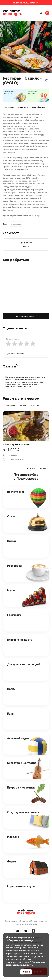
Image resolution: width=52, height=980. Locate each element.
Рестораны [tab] (10, 406)
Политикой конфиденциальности (25, 963)
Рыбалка (13, 837)
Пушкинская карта (20, 640)
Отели (11, 516)
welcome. (26, 912)
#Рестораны (16, 224)
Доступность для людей (24, 664)
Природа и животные (21, 788)
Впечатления (16, 492)
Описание (9, 107)
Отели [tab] (23, 406)
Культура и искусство (22, 763)
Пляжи (12, 541)
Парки (11, 689)
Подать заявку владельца (18, 387)
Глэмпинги (14, 615)
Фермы (12, 861)
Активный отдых (18, 738)
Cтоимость (23, 107)
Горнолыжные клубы (21, 886)
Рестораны (15, 566)
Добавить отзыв (15, 353)
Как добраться (38, 107)
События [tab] (35, 406)
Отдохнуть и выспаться (23, 812)
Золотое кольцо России (26, 3)
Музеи (11, 590)
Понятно (26, 972)
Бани (10, 714)
